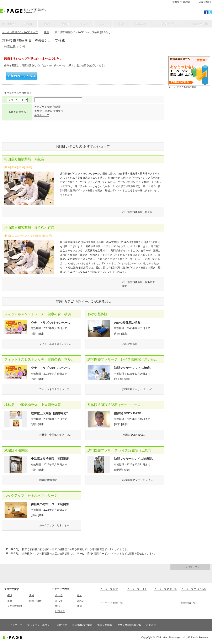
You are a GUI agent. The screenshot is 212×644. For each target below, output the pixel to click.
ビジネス (60, 611)
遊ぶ (79, 595)
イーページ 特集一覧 (165, 589)
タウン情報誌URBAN (129, 625)
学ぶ (58, 606)
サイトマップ (15, 625)
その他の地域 (15, 606)
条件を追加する (17, 112)
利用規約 (62, 625)
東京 (10, 601)
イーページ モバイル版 (194, 589)
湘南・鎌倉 (35, 601)
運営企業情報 (105, 625)
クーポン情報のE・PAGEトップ (20, 32)
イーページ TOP (109, 589)
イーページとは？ (137, 589)
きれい (81, 601)
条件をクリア (42, 115)
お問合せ (151, 625)
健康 (46, 32)
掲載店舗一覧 (188, 603)
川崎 (32, 595)
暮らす (59, 601)
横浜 (10, 595)
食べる (59, 595)
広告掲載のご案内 (82, 625)
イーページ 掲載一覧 (111, 603)
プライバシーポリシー (40, 625)
